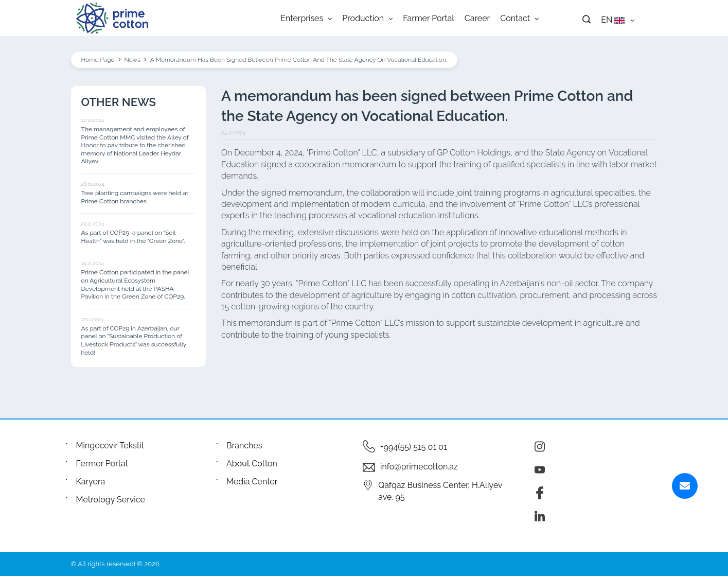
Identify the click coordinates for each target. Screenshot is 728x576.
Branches (244, 446)
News (132, 60)
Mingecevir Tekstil (110, 446)
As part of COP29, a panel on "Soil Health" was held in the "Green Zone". (133, 237)
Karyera (91, 482)
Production (367, 18)
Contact (519, 18)
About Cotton (252, 464)
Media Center (252, 482)
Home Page (98, 60)
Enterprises (306, 18)
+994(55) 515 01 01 (414, 447)
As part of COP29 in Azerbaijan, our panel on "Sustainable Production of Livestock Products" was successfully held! (134, 341)
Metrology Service (111, 500)
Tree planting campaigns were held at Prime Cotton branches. (135, 197)
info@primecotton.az (419, 467)
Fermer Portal (102, 464)
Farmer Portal (429, 18)
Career (477, 18)
